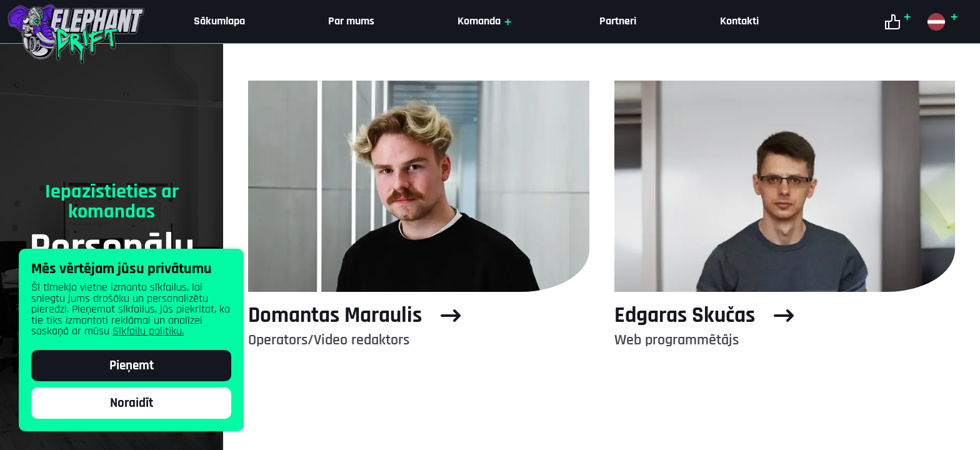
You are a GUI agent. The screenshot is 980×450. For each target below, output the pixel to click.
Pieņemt (132, 366)
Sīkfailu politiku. (148, 331)
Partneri (618, 21)
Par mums (351, 21)
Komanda (487, 22)
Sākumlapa (219, 21)
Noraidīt (132, 403)
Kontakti (739, 21)
